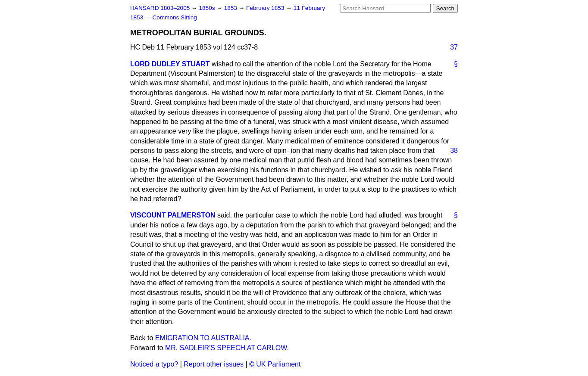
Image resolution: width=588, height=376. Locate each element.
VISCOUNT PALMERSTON (173, 215)
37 (454, 47)
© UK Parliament (275, 364)
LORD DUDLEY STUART (170, 64)
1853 (231, 8)
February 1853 (266, 8)
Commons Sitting (175, 17)
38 (454, 151)
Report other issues (214, 364)
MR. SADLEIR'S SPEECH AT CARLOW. (227, 348)
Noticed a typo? (154, 364)
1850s (208, 8)
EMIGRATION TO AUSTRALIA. (203, 338)
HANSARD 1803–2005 (160, 8)
